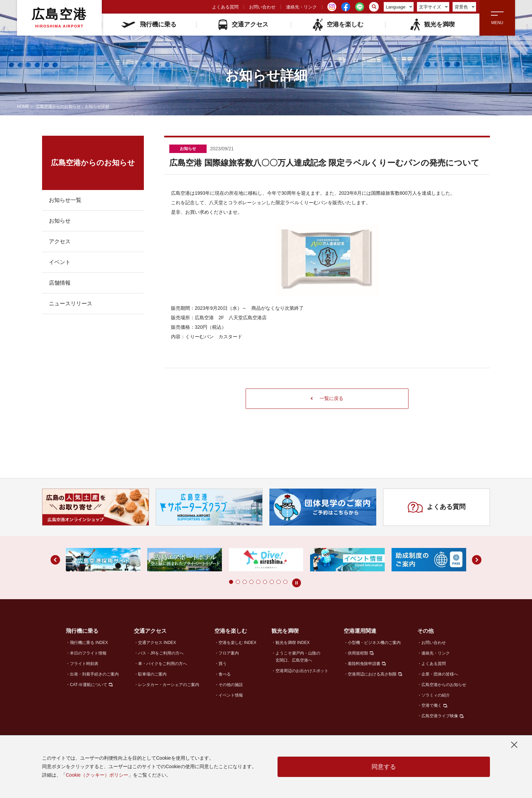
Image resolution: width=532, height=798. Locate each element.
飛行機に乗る (149, 24)
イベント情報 (231, 695)
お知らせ (60, 221)
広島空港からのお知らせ (444, 685)
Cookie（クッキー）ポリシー (97, 775)
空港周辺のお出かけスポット (302, 671)
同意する (384, 767)
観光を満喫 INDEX (292, 643)
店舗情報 (60, 283)
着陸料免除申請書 (364, 664)
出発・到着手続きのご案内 (94, 674)
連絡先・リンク (301, 7)
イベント (60, 262)
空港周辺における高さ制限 (372, 674)
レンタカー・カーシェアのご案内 (169, 685)
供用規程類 (358, 653)
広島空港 (59, 18)
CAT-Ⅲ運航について (89, 685)
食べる (225, 674)
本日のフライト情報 (88, 653)
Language (399, 7)
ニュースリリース (71, 303)
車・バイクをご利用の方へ (163, 664)
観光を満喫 (432, 25)
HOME (23, 107)
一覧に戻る (327, 398)
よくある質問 (225, 7)
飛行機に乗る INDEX (89, 643)
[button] (231, 582)
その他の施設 (231, 685)
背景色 (465, 7)
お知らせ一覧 (65, 200)
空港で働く (432, 705)
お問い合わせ (262, 7)
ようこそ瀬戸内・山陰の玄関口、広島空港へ (298, 657)
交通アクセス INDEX (157, 643)
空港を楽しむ (338, 25)
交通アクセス (243, 25)
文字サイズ (433, 7)
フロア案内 (229, 653)
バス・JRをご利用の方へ (161, 653)
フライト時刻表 (84, 664)
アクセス (60, 241)
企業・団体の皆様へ (440, 674)
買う (223, 664)
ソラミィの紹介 (436, 695)
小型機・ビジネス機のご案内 (374, 643)
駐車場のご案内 (152, 674)
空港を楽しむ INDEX (237, 643)
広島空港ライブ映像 (440, 716)
